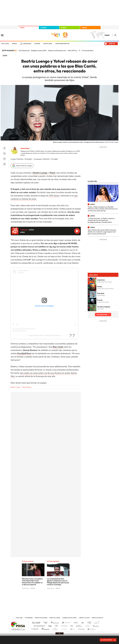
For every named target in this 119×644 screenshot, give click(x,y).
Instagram (47, 596)
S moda (72, 628)
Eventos (37, 44)
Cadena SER (75, 623)
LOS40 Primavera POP (62, 44)
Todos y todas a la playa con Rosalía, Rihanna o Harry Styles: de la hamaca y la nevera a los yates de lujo (103, 209)
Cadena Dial (72, 625)
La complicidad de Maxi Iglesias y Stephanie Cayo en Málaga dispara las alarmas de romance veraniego (58, 582)
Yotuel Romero (27, 387)
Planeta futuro (87, 625)
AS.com (82, 623)
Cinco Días (64, 625)
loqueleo (81, 628)
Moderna (45, 628)
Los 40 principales (46, 623)
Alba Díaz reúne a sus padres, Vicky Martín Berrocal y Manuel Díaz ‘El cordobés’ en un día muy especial (32, 582)
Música (14, 44)
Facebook (4, 148)
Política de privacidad (41, 618)
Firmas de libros (88, 50)
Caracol (96, 623)
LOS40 (22, 28)
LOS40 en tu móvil (84, 618)
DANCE (64, 28)
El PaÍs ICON (64, 628)
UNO (50, 625)
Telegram (4, 164)
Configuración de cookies (70, 618)
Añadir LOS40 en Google (24, 166)
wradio (56, 625)
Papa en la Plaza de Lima (57, 50)
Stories (72, 596)
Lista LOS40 (5, 44)
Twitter (4, 154)
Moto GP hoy (72, 50)
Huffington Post (39, 625)
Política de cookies (55, 618)
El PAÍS (36, 623)
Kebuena (94, 625)
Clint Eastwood (24, 50)
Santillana (56, 623)
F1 (79, 50)
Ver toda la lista (102, 315)
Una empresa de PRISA (18, 624)
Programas (27, 44)
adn (88, 623)
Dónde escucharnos (97, 618)
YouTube (55, 596)
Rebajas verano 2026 (39, 50)
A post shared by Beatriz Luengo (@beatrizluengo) (44, 336)
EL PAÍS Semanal (79, 625)
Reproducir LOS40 (77, 231)
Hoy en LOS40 (48, 44)
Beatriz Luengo (15, 387)
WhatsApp (4, 159)
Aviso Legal (19, 618)
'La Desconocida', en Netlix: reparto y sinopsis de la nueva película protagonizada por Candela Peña (101, 220)
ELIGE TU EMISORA (107, 640)
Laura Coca (25, 148)
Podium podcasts (55, 628)
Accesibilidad (29, 618)
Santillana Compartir (66, 623)
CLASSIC (44, 28)
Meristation (91, 628)
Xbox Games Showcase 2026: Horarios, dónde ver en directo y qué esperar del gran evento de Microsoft (102, 232)
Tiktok (51, 596)
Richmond (35, 628)
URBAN (84, 28)
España (107, 35)
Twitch (68, 596)
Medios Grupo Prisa (18, 629)
